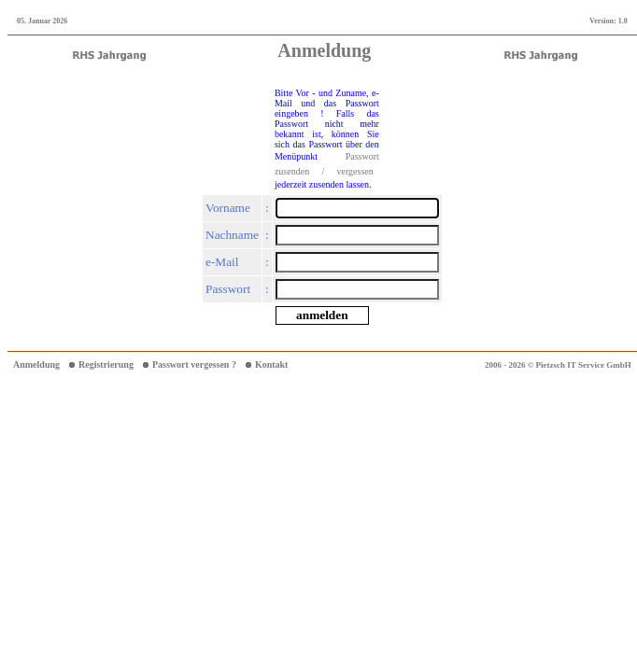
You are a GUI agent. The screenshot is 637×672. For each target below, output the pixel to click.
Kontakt (272, 364)
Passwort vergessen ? (194, 364)
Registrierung (106, 364)
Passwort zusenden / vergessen (327, 164)
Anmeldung (36, 364)
